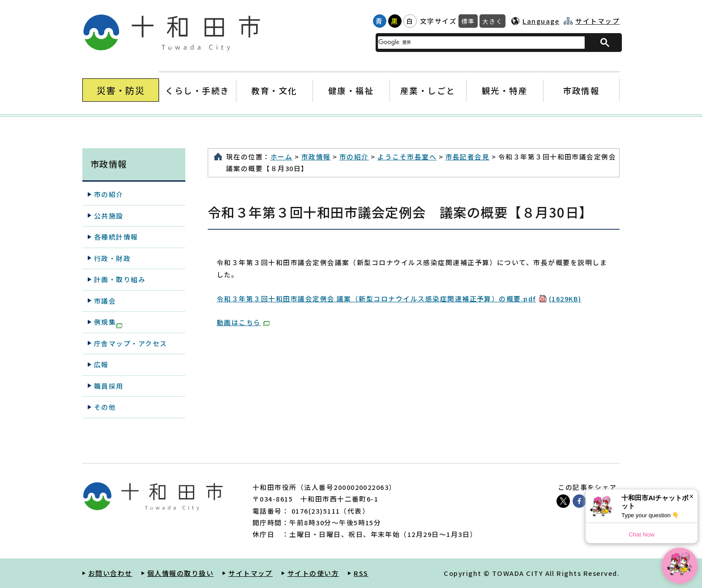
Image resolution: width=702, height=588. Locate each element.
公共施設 (109, 216)
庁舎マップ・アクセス (131, 343)
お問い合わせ (110, 573)
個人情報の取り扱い (180, 573)
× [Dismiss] (691, 496)
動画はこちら (243, 322)
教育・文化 (274, 90)
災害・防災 (121, 90)
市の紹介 (354, 157)
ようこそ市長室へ (407, 157)
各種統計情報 (116, 237)
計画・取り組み (120, 279)
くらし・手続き (197, 90)
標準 (468, 21)
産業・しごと (428, 90)
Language (541, 21)
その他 (105, 407)
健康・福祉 (351, 90)
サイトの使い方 (313, 573)
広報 (101, 364)
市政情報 (581, 90)
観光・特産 (504, 90)
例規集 (108, 322)
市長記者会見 (468, 157)
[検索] (476, 42)
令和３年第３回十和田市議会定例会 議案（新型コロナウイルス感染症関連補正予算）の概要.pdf (399, 298)
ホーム (281, 157)
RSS (361, 573)
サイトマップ (597, 21)
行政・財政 (112, 258)
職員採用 (109, 386)
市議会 (105, 301)
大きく (492, 21)
